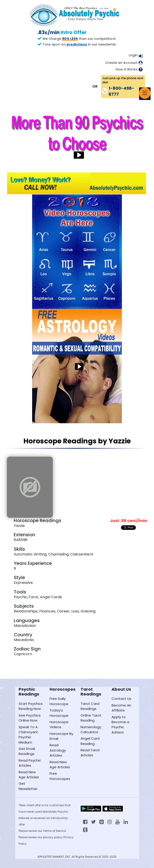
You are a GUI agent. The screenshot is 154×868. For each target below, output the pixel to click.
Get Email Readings (27, 751)
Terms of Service (54, 831)
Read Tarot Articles (90, 753)
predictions (77, 44)
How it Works (127, 69)
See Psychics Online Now (30, 718)
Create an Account (121, 63)
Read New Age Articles (29, 775)
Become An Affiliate (121, 708)
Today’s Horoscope (59, 713)
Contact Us (121, 699)
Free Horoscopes (60, 776)
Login (133, 55)
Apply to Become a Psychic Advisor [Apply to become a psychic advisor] (120, 725)
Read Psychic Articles (30, 763)
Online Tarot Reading (91, 718)
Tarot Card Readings (90, 706)
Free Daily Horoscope (59, 701)
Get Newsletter (28, 786)
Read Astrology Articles (58, 750)
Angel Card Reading (90, 741)
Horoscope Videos (59, 724)
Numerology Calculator (91, 729)
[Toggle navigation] (145, 93)
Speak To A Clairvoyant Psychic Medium (28, 735)
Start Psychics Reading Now (31, 706)
